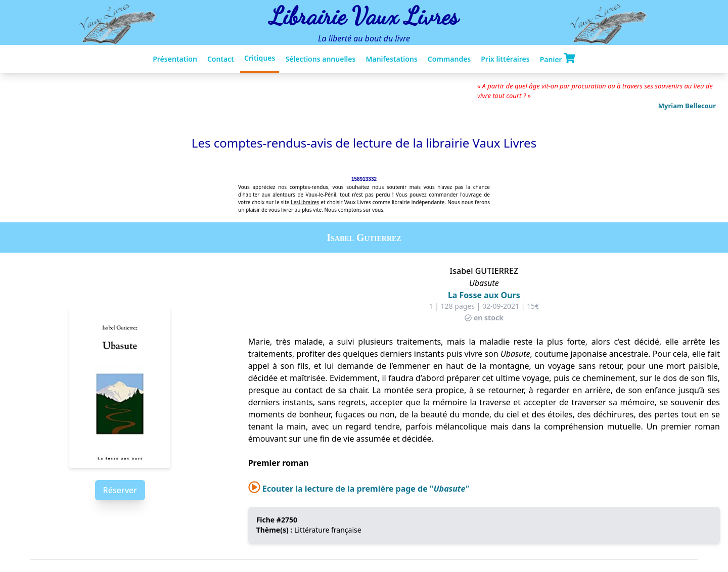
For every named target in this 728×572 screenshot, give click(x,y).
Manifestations (391, 59)
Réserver (120, 490)
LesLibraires (305, 202)
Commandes (449, 59)
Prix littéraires (505, 59)
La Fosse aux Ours (484, 295)
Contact (221, 59)
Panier (558, 59)
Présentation (175, 59)
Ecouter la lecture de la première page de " (359, 489)
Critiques (260, 58)
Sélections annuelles (320, 59)
